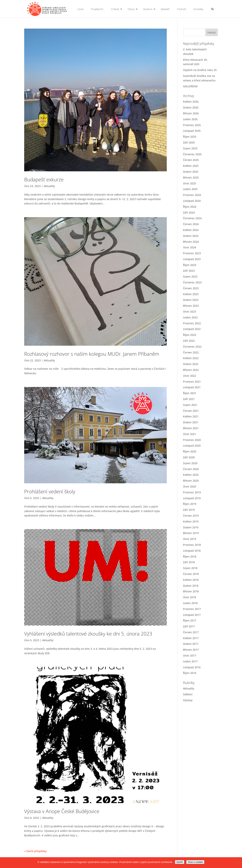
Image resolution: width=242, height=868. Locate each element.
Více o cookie (195, 862)
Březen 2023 (191, 306)
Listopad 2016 (192, 667)
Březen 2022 (191, 370)
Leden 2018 (190, 603)
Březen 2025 (191, 177)
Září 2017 (189, 626)
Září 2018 (189, 562)
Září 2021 (189, 399)
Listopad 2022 (192, 329)
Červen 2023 (191, 288)
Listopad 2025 (192, 131)
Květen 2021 (191, 416)
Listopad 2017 (192, 615)
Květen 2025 (191, 166)
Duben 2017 (191, 644)
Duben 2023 (191, 300)
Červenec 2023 (192, 282)
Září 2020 (189, 457)
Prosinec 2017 (192, 609)
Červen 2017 (191, 632)
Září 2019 (189, 510)
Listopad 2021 (192, 387)
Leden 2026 (190, 119)
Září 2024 (189, 213)
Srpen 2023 (190, 276)
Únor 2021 (190, 434)
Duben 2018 (191, 586)
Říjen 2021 (190, 393)
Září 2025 (189, 142)
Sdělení (188, 694)
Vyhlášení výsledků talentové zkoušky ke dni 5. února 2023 (88, 634)
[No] (237, 863)
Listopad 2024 (192, 201)
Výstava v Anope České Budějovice (62, 811)
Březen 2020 (191, 481)
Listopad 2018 (192, 551)
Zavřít (180, 862)
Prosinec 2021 (192, 382)
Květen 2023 (191, 294)
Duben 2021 (191, 422)
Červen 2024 (191, 224)
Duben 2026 (191, 107)
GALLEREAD (190, 86)
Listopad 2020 (192, 446)
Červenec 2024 (192, 218)
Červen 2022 (191, 352)
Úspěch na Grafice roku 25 (200, 70)
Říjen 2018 (190, 556)
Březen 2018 (191, 591)
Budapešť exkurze (44, 179)
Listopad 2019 (192, 498)
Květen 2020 (191, 475)
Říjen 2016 (190, 673)
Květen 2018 (191, 580)
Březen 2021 (191, 428)
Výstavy (188, 700)
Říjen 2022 (190, 335)
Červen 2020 (191, 469)
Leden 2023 (190, 317)
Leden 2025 (190, 189)
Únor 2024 (190, 247)
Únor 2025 (190, 183)
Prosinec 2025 (192, 125)
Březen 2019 (191, 533)
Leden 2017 (190, 661)
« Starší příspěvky (35, 851)
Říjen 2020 (190, 451)
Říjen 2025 (190, 137)
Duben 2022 (191, 364)
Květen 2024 (191, 230)
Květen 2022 (191, 358)
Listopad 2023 (192, 259)
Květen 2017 (191, 638)
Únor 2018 (190, 597)
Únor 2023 (190, 312)
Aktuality (49, 186)
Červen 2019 (191, 516)
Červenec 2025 (192, 154)
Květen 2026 (191, 102)
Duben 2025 (191, 172)
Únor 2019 (190, 539)
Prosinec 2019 (192, 492)
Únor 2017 (190, 655)
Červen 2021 (191, 411)
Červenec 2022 (192, 347)
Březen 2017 (191, 650)
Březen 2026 (191, 113)
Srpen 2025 (190, 148)
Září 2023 (189, 271)
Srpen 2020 (190, 463)
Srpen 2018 (190, 568)
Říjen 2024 (190, 207)
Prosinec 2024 (192, 195)
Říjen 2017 (190, 620)
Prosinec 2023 (192, 253)
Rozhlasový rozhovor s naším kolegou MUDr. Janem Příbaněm (92, 354)
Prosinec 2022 (192, 323)
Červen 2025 (191, 160)
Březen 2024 (191, 242)
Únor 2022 (190, 376)
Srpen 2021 (190, 405)
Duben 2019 (191, 527)
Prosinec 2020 (192, 440)
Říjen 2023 (190, 265)
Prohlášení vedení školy (50, 491)
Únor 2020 (190, 486)
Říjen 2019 (190, 504)
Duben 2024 (191, 236)
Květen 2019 (191, 521)
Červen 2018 (191, 574)
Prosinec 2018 (192, 545)
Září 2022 (189, 341)
